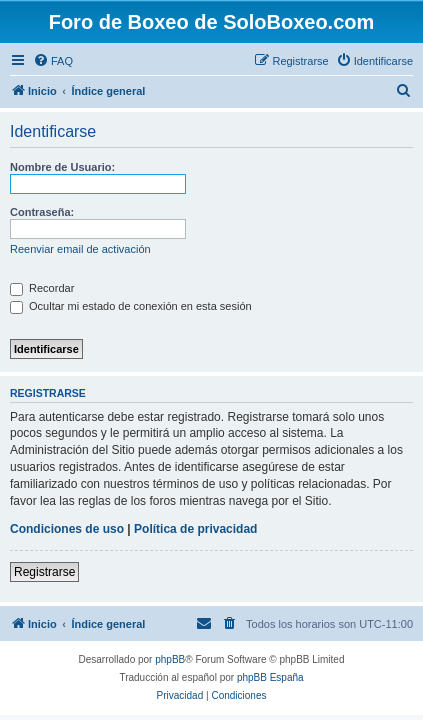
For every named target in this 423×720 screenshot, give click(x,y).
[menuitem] (53, 61)
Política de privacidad (195, 529)
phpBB (170, 659)
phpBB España (270, 677)
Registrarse (44, 572)
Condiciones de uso (67, 529)
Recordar (42, 288)
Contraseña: (42, 212)
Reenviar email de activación (80, 249)
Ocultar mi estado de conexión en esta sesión (131, 306)
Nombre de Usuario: (62, 167)
